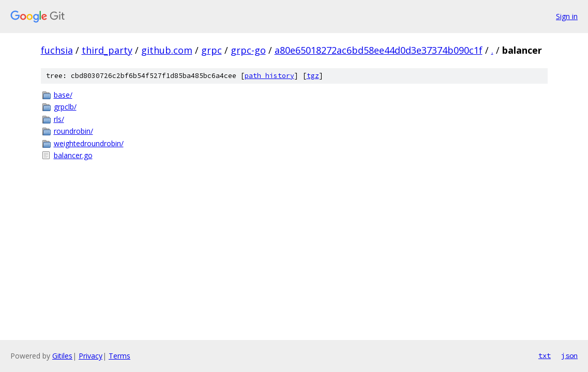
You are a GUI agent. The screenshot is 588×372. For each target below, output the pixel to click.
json (569, 355)
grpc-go (248, 50)
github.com (167, 50)
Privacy (91, 356)
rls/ (59, 119)
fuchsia (57, 50)
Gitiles (62, 356)
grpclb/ (65, 107)
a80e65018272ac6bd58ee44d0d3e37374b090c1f (379, 50)
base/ (63, 95)
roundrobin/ (73, 131)
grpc (212, 50)
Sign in (567, 16)
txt (545, 355)
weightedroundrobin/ (89, 143)
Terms (119, 356)
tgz (313, 76)
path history (269, 76)
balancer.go (73, 155)
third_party (107, 50)
